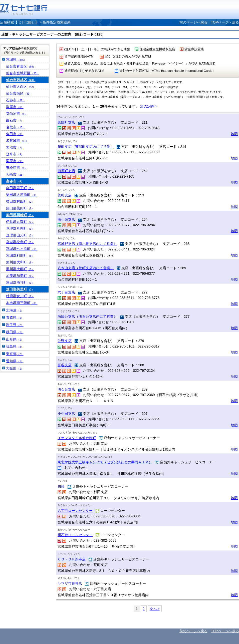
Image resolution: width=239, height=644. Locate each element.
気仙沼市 (17, 114)
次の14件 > (149, 106)
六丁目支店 (66, 292)
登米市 (15, 154)
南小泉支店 (66, 219)
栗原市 (15, 161)
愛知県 (15, 361)
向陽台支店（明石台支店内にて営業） (87, 316)
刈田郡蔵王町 (20, 188)
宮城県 (16, 60)
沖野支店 (65, 341)
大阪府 (15, 368)
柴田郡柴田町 (20, 208)
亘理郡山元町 (20, 235)
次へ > (155, 609)
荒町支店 (65, 195)
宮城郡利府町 (20, 255)
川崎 (61, 486)
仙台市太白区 (21, 87)
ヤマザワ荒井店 (70, 583)
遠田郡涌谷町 (20, 282)
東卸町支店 (66, 122)
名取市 (15, 127)
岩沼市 (15, 147)
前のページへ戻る (193, 22)
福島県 (15, 347)
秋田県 (15, 332)
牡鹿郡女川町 (20, 296)
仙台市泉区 (19, 93)
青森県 (15, 317)
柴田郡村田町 (20, 201)
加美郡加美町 (20, 276)
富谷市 (15, 181)
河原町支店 (66, 171)
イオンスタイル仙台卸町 (77, 438)
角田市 (15, 134)
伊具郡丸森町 (20, 222)
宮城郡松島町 (20, 242)
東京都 (15, 354)
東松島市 (17, 168)
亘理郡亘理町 (20, 228)
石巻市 (15, 100)
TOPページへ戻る (225, 22)
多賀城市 (17, 141)
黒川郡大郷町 (20, 269)
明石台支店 (66, 389)
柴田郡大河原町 (22, 195)
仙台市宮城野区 (22, 73)
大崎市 (15, 174)
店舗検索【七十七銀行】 (19, 22)
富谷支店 (65, 365)
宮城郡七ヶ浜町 (22, 249)
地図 (234, 134)
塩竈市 (15, 107)
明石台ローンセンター (75, 535)
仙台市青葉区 (21, 66)
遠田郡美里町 (20, 289)
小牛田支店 (66, 414)
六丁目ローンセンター (75, 511)
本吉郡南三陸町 (22, 303)
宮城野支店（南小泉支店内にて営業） (87, 244)
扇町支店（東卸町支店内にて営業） (86, 147)
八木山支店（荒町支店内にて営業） (86, 268)
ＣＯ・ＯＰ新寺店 (72, 559)
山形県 (15, 339)
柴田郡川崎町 (20, 215)
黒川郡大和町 (20, 262)
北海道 (15, 310)
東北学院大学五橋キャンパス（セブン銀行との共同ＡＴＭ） (105, 462)
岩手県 (15, 325)
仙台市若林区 (21, 80)
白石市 (15, 120)
